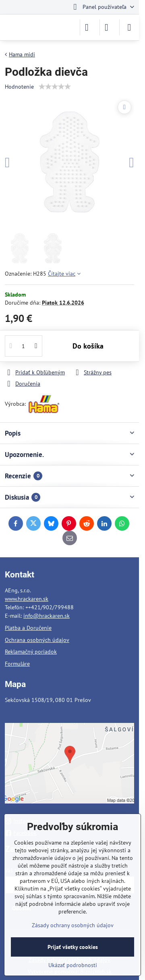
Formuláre (17, 664)
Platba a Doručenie (28, 628)
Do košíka (88, 346)
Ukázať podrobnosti (73, 965)
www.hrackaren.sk (27, 599)
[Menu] (129, 27)
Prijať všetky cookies (73, 947)
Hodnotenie (19, 87)
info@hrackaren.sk (47, 616)
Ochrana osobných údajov (37, 640)
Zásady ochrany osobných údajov (73, 925)
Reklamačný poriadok (31, 652)
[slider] (55, 87)
